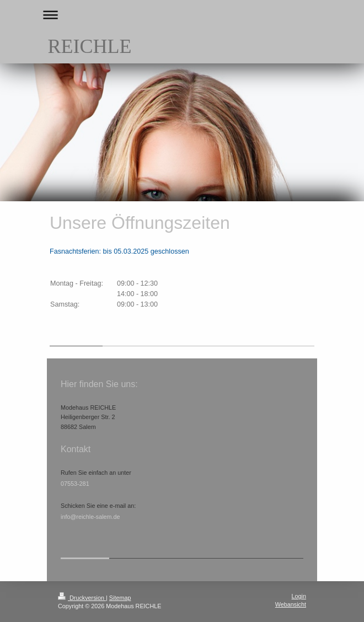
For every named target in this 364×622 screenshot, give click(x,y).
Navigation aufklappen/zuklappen (182, 15)
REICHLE (89, 46)
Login (299, 596)
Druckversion (82, 598)
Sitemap (120, 598)
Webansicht (291, 604)
